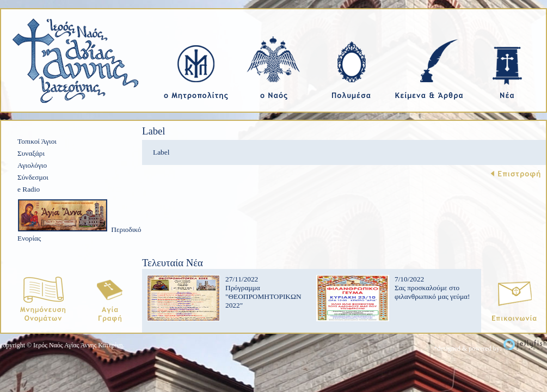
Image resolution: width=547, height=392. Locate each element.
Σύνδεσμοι (33, 177)
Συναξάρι (31, 153)
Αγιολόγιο (32, 165)
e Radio (29, 189)
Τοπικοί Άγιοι (37, 141)
